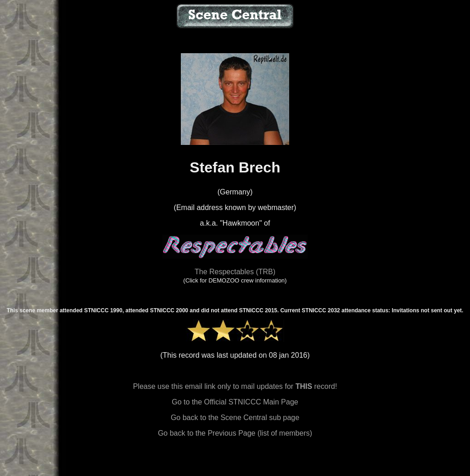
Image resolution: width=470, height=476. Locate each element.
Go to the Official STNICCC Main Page (235, 402)
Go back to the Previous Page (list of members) (235, 433)
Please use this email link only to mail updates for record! (235, 386)
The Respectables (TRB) (235, 272)
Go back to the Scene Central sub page (235, 418)
